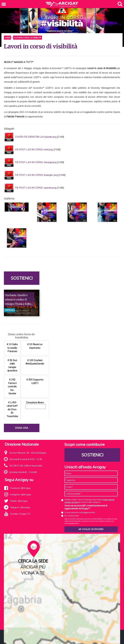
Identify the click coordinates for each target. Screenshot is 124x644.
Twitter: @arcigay (19, 501)
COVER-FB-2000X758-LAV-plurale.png (36, 137)
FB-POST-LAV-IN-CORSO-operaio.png (36, 188)
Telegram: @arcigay (20, 507)
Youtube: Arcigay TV (20, 514)
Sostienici (22, 278)
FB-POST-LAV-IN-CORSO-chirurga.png (36, 162)
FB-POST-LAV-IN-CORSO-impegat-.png (37, 175)
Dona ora (22, 428)
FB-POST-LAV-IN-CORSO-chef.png (34, 149)
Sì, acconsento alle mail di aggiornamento (80, 512)
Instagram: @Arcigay (21, 494)
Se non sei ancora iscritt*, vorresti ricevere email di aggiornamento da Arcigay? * (86, 507)
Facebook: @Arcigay (20, 488)
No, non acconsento (72, 516)
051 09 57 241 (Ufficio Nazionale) (26, 466)
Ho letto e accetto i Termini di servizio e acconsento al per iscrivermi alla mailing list (89, 501)
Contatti (33, 472)
